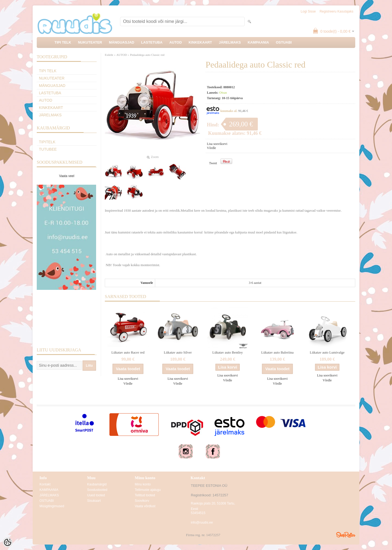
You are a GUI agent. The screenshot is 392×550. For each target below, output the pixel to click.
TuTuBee (48, 149)
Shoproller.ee (346, 535)
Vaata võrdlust (145, 506)
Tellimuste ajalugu (148, 490)
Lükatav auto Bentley (228, 352)
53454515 (198, 513)
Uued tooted (96, 495)
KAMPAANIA (258, 42)
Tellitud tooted (145, 495)
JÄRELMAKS (230, 42)
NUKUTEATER (90, 42)
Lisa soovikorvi (217, 144)
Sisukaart (94, 501)
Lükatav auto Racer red (128, 352)
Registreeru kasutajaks (336, 11)
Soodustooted (97, 490)
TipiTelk (47, 142)
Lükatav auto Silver (178, 352)
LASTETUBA (152, 42)
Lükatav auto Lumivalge (327, 352)
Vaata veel (67, 176)
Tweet (213, 163)
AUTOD (176, 42)
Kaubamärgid (97, 484)
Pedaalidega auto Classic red (147, 55)
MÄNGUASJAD (122, 42)
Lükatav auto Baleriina (277, 352)
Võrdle (211, 148)
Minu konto (143, 484)
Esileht (109, 55)
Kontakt (45, 484)
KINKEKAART (200, 42)
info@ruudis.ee (202, 522)
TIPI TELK (63, 42)
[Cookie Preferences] (8, 542)
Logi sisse (308, 11)
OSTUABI (284, 42)
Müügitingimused (52, 506)
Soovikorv (142, 501)
